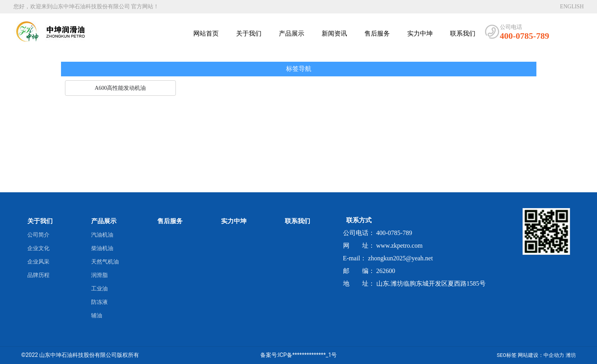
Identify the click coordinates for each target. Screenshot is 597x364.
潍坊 (571, 355)
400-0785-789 (525, 36)
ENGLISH (572, 7)
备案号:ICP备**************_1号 (299, 355)
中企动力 (554, 355)
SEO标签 (507, 355)
